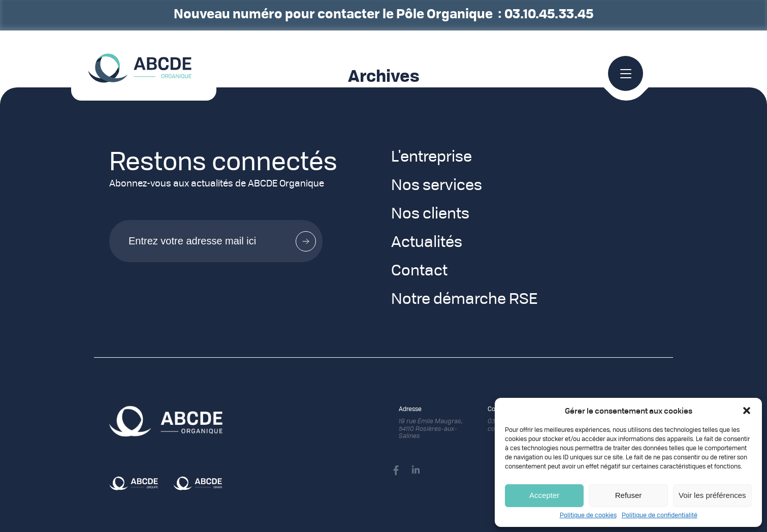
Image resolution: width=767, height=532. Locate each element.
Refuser (629, 495)
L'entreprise (432, 158)
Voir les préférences (712, 495)
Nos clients (430, 214)
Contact (419, 271)
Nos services (437, 186)
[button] (747, 411)
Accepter (544, 495)
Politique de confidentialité (660, 516)
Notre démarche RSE (464, 300)
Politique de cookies (588, 516)
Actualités (427, 243)
